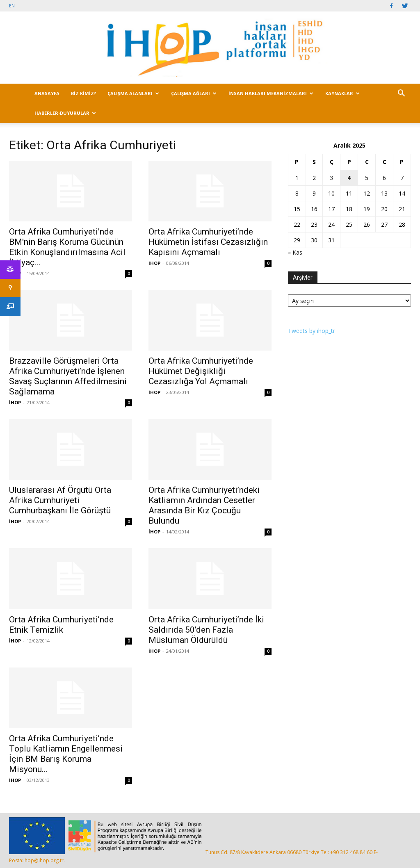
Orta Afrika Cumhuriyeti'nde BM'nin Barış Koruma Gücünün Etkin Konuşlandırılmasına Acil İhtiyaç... (67, 247)
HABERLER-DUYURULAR (65, 113)
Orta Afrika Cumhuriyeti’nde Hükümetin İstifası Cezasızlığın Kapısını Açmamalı (208, 242)
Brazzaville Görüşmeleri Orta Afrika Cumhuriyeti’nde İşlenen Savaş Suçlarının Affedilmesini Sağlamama (68, 376)
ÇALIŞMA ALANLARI (133, 93)
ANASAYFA (47, 93)
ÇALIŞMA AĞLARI (194, 93)
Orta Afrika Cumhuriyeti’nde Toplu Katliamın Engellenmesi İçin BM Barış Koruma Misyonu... (66, 754)
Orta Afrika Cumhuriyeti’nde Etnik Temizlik (61, 625)
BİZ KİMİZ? (83, 93)
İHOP (154, 263)
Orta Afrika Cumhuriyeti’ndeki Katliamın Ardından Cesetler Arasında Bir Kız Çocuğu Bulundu (204, 505)
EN (12, 6)
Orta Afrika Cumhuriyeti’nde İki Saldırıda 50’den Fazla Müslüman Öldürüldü (206, 630)
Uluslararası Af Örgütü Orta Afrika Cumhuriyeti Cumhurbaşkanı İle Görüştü (60, 500)
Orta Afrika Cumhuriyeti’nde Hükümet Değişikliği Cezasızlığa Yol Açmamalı (201, 371)
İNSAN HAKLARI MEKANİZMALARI (271, 93)
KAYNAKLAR (342, 93)
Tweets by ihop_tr (312, 331)
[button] (401, 94)
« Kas (295, 252)
